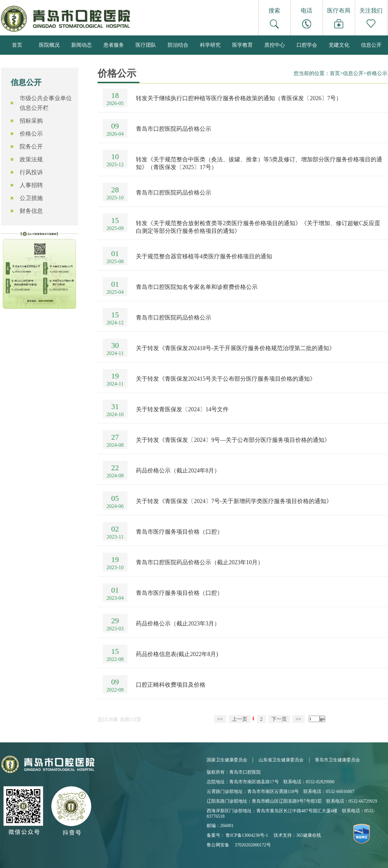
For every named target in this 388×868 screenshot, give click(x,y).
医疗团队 (146, 45)
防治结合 (178, 45)
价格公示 (31, 134)
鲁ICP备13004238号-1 (247, 835)
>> (298, 719)
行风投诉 (31, 172)
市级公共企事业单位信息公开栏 (46, 103)
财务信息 (31, 211)
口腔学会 (307, 45)
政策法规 (31, 159)
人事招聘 (31, 185)
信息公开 (371, 45)
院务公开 (31, 147)
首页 (17, 45)
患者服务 (114, 45)
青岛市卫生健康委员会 (337, 760)
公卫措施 (31, 198)
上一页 (240, 719)
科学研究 (210, 45)
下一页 (279, 719)
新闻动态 (81, 45)
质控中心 (275, 45)
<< (220, 719)
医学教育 (242, 45)
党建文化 (339, 45)
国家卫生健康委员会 (227, 760)
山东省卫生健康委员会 (281, 760)
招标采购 (31, 121)
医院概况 (49, 45)
